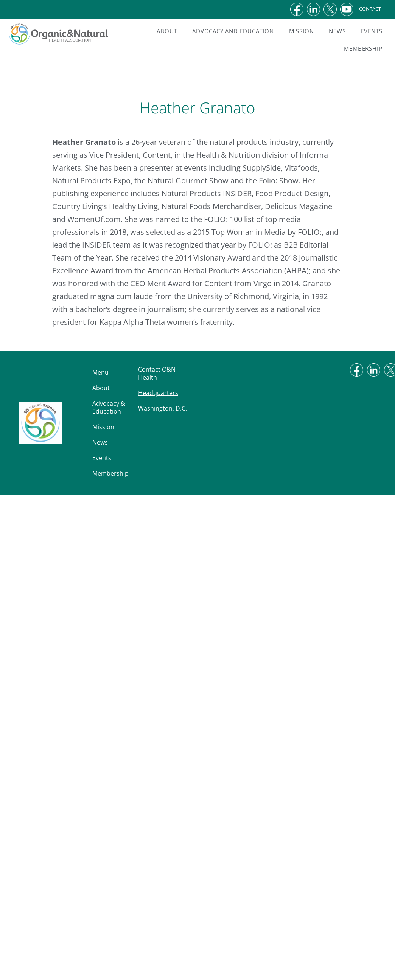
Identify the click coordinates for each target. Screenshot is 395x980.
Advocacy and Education (233, 31)
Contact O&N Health (157, 373)
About (167, 31)
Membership (363, 48)
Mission (302, 31)
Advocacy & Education (109, 407)
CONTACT (376, 9)
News (337, 31)
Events (372, 31)
